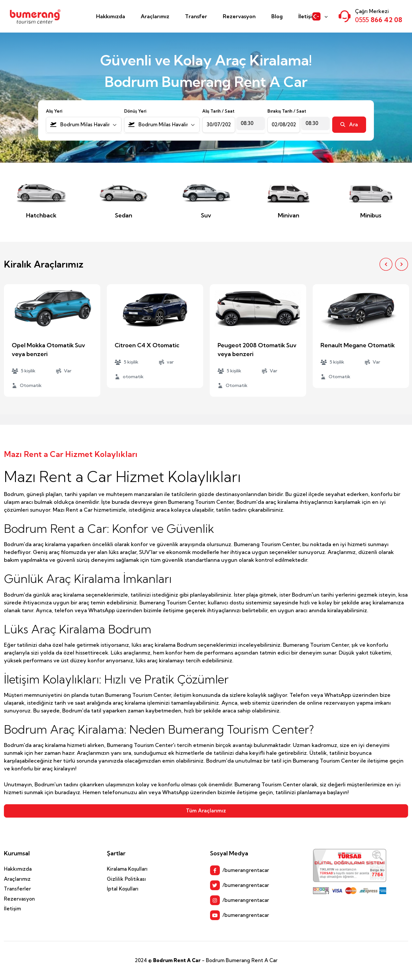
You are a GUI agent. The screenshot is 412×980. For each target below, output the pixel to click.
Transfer (196, 16)
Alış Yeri (54, 111)
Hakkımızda (111, 16)
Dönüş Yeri (135, 111)
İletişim (307, 16)
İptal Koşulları (123, 889)
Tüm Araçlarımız (206, 811)
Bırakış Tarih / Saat (287, 111)
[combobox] (84, 125)
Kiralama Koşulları (127, 869)
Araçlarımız (155, 16)
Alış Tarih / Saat (218, 111)
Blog (277, 16)
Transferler (17, 889)
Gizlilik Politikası (126, 879)
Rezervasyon (239, 16)
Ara (349, 124)
